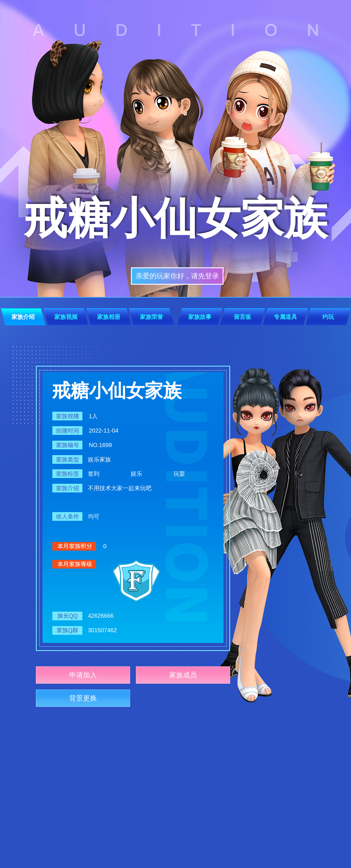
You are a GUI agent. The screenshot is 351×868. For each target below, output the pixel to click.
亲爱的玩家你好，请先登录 (177, 276)
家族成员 (183, 675)
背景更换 (83, 698)
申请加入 (83, 675)
